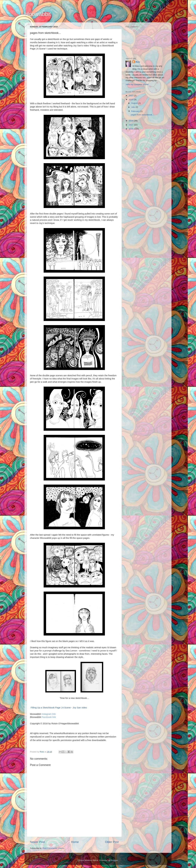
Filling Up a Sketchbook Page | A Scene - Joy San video (59, 708)
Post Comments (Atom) (53, 848)
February (136, 111)
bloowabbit (38, 14)
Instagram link (49, 714)
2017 (131, 125)
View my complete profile (137, 84)
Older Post (112, 842)
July (133, 107)
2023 (131, 96)
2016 (131, 129)
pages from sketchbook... (142, 115)
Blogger (114, 860)
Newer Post (37, 842)
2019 (131, 100)
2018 (131, 121)
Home (75, 842)
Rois (138, 62)
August (135, 103)
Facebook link (49, 717)
